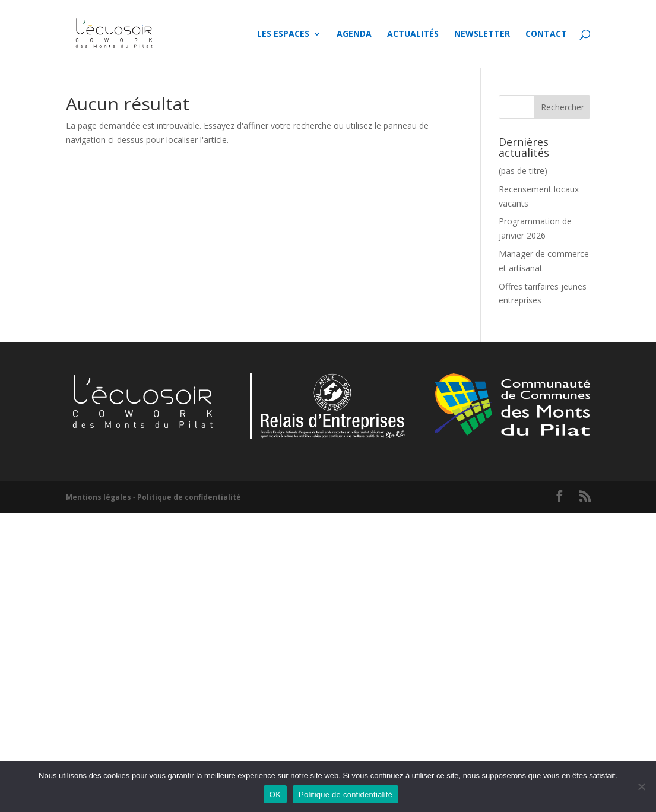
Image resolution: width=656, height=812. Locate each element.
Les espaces (283, 34)
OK (275, 794)
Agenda (354, 34)
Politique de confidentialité (189, 497)
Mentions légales (99, 497)
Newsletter (482, 34)
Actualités (413, 34)
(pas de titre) (523, 171)
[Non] (641, 786)
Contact (546, 34)
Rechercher (562, 107)
